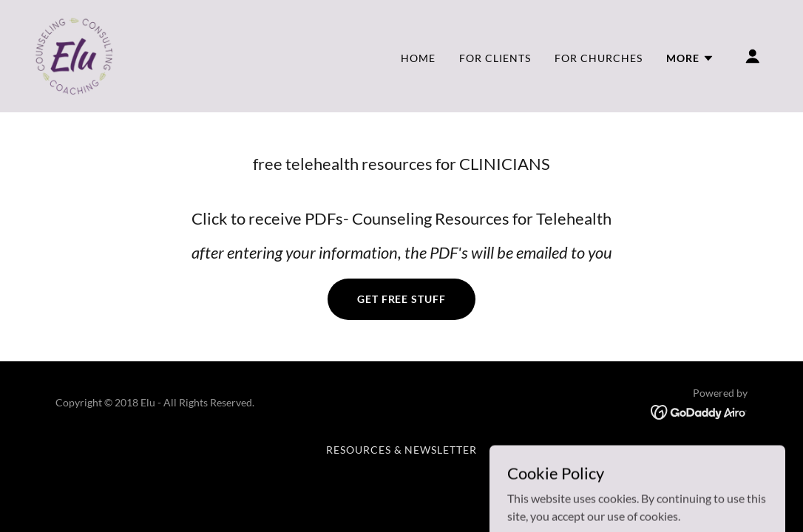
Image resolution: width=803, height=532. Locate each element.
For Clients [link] (495, 58)
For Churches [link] (599, 58)
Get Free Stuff (402, 299)
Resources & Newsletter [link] (402, 450)
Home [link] (418, 58)
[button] (690, 58)
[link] (74, 54)
